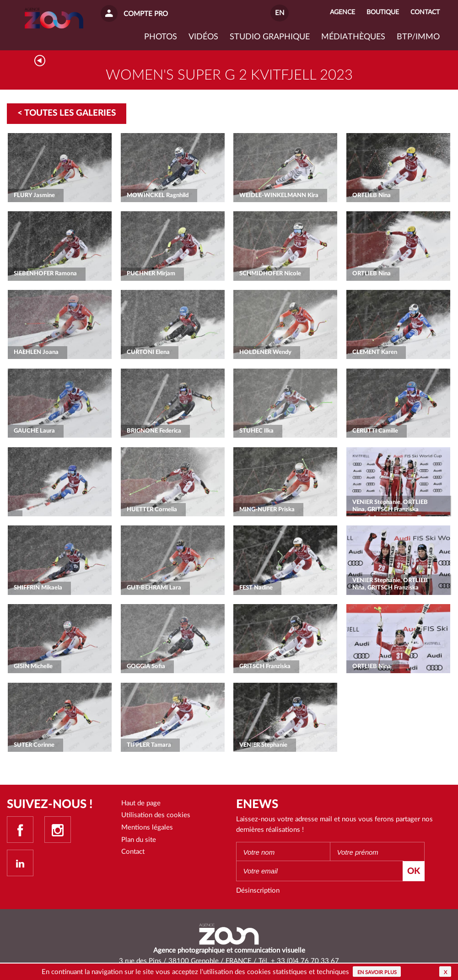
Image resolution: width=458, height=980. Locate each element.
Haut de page (141, 803)
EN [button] (280, 13)
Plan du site (139, 840)
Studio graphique (270, 37)
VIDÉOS (203, 37)
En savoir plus (377, 972)
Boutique (383, 12)
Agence (342, 12)
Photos (161, 37)
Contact (133, 852)
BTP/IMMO (418, 37)
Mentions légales (147, 827)
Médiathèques (353, 37)
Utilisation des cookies (156, 815)
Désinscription (258, 891)
